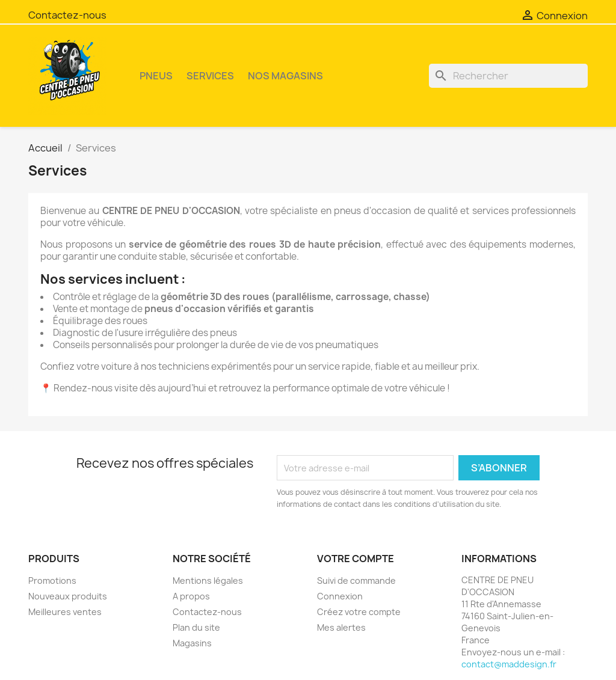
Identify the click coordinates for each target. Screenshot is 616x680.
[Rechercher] (508, 76)
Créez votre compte (359, 612)
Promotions (52, 580)
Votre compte (356, 559)
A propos (191, 596)
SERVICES (210, 76)
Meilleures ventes (65, 612)
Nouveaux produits (68, 596)
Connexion (340, 596)
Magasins (192, 643)
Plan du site (196, 627)
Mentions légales (208, 580)
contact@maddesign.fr (509, 664)
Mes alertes (341, 627)
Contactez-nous (67, 15)
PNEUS (156, 76)
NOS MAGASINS (285, 76)
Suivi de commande (356, 580)
